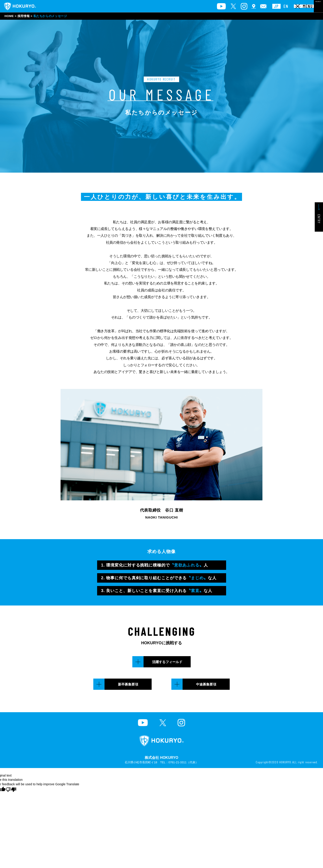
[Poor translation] (11, 790)
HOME (9, 16)
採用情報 (24, 16)
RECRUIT (306, 6)
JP (246, 6)
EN (255, 6)
